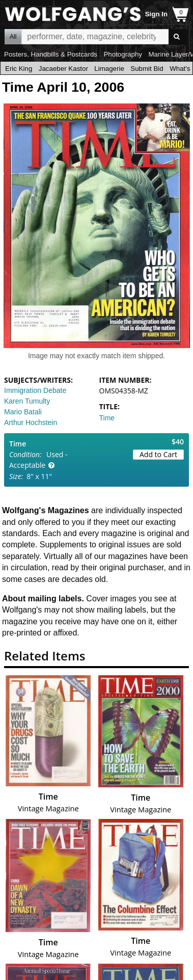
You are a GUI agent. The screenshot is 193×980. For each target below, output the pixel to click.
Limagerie (109, 69)
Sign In (156, 14)
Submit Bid (147, 69)
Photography (123, 54)
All (13, 37)
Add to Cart (158, 454)
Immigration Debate (35, 390)
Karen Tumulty (27, 401)
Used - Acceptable (38, 460)
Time (107, 418)
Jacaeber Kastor (63, 69)
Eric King (19, 69)
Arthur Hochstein (31, 422)
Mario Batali (23, 412)
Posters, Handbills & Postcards (51, 54)
